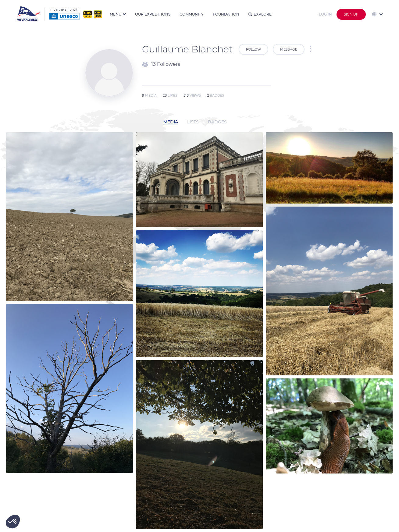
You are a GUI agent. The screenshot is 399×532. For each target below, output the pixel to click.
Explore (260, 14)
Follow (253, 49)
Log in (325, 14)
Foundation (226, 14)
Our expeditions (153, 14)
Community (192, 14)
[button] (13, 522)
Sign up (351, 14)
